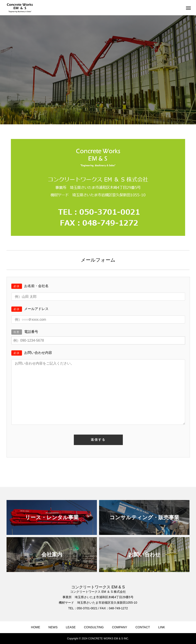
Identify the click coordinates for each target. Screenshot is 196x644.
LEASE (71, 627)
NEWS (53, 627)
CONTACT (143, 627)
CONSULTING (94, 627)
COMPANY (120, 627)
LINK (162, 627)
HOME (35, 627)
